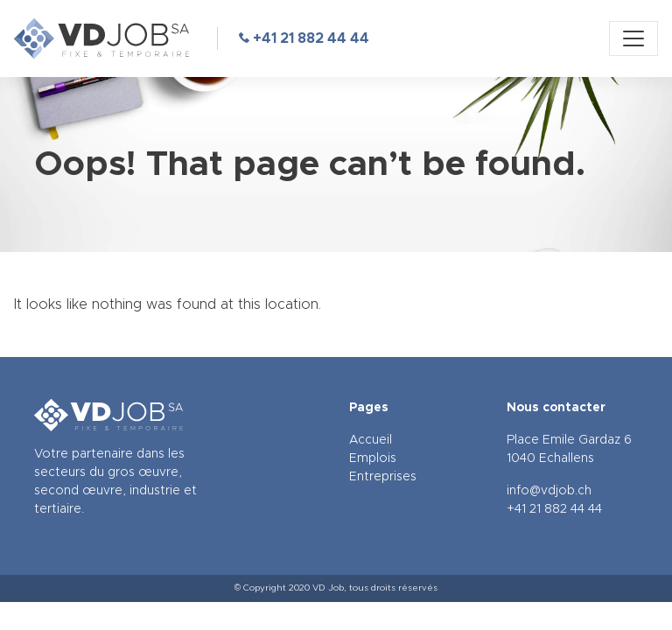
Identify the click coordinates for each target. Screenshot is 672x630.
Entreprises (383, 477)
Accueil (371, 440)
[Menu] (633, 38)
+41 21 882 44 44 (304, 38)
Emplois (373, 458)
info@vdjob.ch (549, 491)
